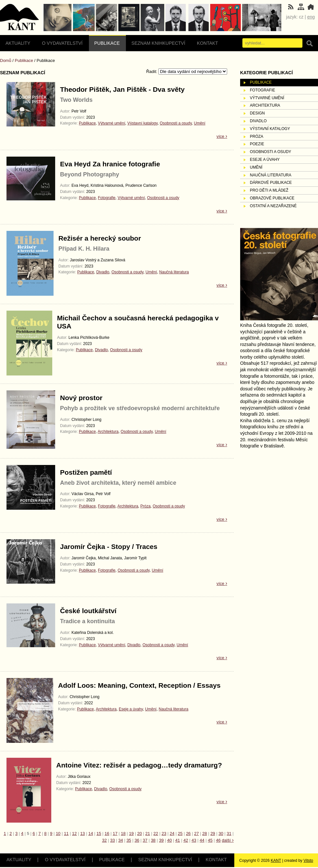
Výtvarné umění (112, 123)
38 (153, 840)
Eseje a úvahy (131, 709)
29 (213, 833)
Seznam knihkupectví (158, 43)
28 (204, 833)
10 (58, 833)
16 (107, 833)
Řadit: (152, 71)
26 (188, 833)
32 (104, 840)
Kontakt (208, 43)
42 (186, 840)
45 (210, 840)
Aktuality (18, 43)
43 (194, 840)
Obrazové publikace (272, 198)
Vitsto (308, 861)
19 (131, 833)
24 (172, 833)
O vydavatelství (62, 43)
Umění (200, 123)
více (222, 136)
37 (145, 840)
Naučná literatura (174, 272)
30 (221, 833)
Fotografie (107, 198)
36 (137, 840)
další (228, 840)
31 (229, 833)
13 (82, 833)
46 (218, 840)
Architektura (108, 432)
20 (140, 833)
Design (257, 113)
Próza (146, 506)
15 (99, 833)
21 (148, 833)
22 (156, 833)
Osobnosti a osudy (176, 123)
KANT (276, 861)
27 (196, 833)
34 (121, 840)
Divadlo (103, 272)
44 (202, 840)
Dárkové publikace (271, 183)
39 (161, 840)
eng (311, 17)
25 (180, 833)
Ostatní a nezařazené (273, 206)
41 (177, 840)
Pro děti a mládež (269, 190)
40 (169, 840)
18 (123, 833)
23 (164, 833)
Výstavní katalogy (142, 123)
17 (115, 833)
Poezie (257, 144)
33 (112, 840)
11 (66, 833)
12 (74, 833)
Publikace (107, 43)
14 (91, 833)
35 (129, 840)
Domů (6, 60)
